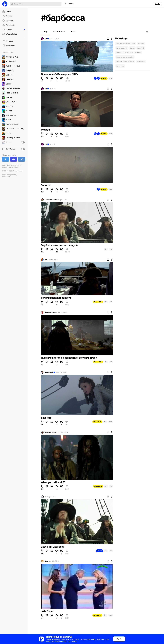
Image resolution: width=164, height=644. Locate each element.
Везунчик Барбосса (53, 547)
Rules (11, 167)
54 (110, 615)
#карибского (128, 53)
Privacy (5, 167)
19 (110, 78)
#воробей (141, 48)
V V (46, 39)
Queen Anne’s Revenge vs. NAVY (60, 74)
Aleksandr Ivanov (51, 432)
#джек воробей (122, 48)
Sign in (119, 639)
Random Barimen (51, 312)
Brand (14, 165)
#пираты (141, 44)
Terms (19, 165)
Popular (7, 16)
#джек (132, 48)
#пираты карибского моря (126, 44)
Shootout (46, 185)
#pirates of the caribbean (125, 62)
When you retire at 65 (53, 482)
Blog (4, 165)
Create (69, 4)
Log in (157, 4)
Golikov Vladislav (51, 200)
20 (110, 189)
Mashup (104, 78)
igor (46, 260)
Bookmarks (9, 46)
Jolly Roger (47, 611)
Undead (45, 130)
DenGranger (49, 372)
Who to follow (10, 34)
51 (110, 422)
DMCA (16, 167)
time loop (46, 418)
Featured (8, 21)
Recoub (100, 551)
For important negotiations (56, 298)
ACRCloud (6, 177)
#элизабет (120, 66)
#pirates (138, 53)
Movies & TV (98, 302)
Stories (14, 30)
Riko (46, 561)
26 (110, 134)
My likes (7, 41)
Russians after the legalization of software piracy (69, 358)
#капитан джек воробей (125, 57)
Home (7, 12)
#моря (119, 53)
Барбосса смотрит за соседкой (59, 245)
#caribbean (141, 62)
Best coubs (9, 25)
